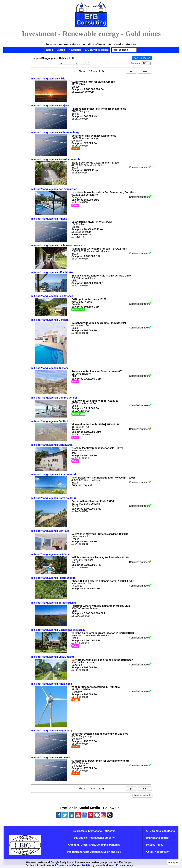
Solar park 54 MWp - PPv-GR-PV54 (92, 222)
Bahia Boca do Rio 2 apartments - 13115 (95, 163)
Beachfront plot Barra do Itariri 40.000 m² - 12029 (103, 478)
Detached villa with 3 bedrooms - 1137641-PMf (99, 323)
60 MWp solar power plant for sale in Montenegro (101, 761)
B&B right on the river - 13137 (89, 299)
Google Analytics (82, 865)
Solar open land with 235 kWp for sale (94, 136)
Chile (92, 845)
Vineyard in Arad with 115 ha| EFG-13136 (95, 424)
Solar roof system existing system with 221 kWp (100, 734)
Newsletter (75, 50)
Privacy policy (124, 865)
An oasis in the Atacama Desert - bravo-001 (97, 371)
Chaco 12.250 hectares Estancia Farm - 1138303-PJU (102, 581)
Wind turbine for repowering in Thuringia (96, 687)
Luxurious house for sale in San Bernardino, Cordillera (104, 192)
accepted (174, 862)
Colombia (102, 845)
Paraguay (115, 845)
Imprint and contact (158, 838)
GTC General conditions (160, 831)
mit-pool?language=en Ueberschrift (53, 58)
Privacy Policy (155, 845)
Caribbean (96, 852)
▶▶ (145, 71)
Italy (118, 852)
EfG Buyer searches (97, 50)
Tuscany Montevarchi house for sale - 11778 (97, 448)
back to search (142, 58)
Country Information (158, 852)
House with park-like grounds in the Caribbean (102, 660)
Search (61, 50)
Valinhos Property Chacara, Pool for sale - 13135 (100, 557)
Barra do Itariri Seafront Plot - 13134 (93, 501)
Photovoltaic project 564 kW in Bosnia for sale (99, 109)
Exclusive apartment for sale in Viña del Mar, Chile (101, 276)
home (49, 50)
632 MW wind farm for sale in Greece (93, 82)
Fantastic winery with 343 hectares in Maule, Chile (101, 606)
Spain (107, 852)
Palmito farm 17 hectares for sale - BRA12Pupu (99, 249)
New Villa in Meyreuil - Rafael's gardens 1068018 (100, 534)
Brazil (84, 845)
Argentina (74, 845)
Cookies (61, 865)
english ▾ (121, 50)
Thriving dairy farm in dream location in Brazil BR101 (103, 633)
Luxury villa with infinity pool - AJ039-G (95, 401)
